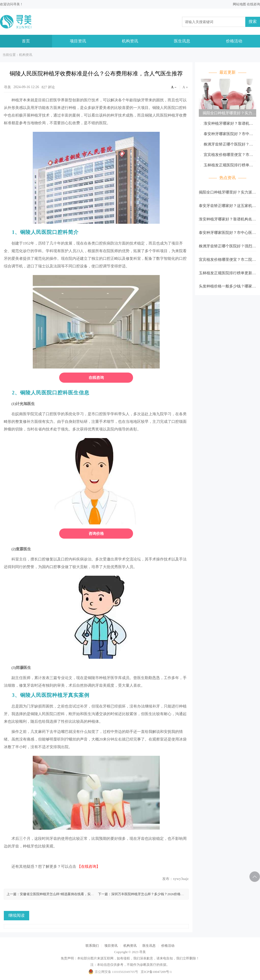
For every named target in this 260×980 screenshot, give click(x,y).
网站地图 (239, 4)
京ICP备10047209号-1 (156, 972)
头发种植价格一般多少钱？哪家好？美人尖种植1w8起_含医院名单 (226, 288)
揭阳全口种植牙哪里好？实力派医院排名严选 (227, 114)
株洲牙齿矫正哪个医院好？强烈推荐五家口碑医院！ (226, 145)
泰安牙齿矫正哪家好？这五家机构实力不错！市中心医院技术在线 (227, 207)
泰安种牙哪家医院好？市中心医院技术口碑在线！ (226, 135)
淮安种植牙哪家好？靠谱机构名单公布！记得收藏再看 (226, 124)
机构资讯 (130, 41)
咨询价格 (96, 534)
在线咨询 (253, 4)
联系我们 (92, 946)
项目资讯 (78, 41)
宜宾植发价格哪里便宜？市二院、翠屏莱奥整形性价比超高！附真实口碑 (227, 156)
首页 (26, 41)
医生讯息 (182, 41)
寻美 (17, 4)
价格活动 (234, 41)
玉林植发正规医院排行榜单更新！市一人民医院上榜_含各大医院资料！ (226, 166)
